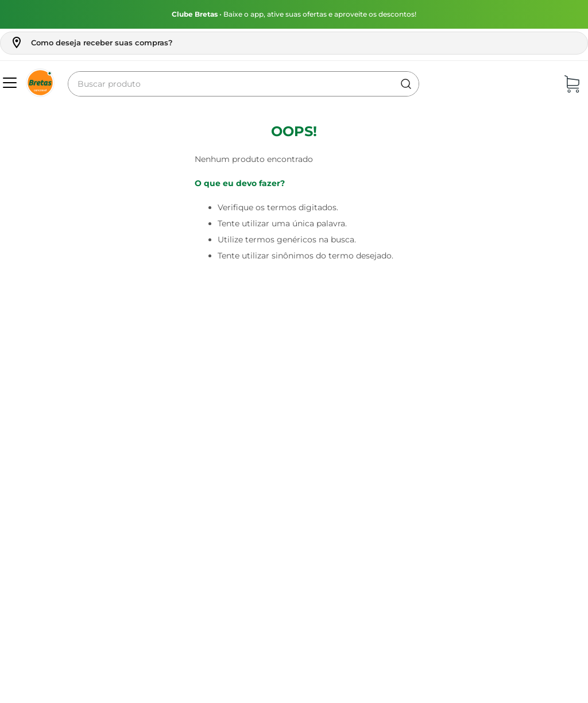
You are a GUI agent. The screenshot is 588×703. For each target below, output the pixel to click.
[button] (91, 43)
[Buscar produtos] (406, 84)
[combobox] (243, 84)
